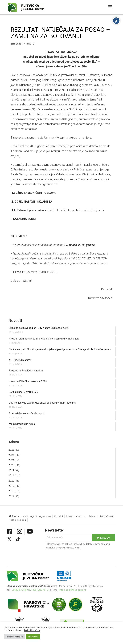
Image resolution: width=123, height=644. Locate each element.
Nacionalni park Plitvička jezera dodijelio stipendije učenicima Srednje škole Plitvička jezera (60, 349)
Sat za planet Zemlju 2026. (24, 392)
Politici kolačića (32, 630)
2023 (11, 465)
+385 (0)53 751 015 (20, 590)
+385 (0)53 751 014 (41, 590)
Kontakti (58, 516)
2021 (11, 476)
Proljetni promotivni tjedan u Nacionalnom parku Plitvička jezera (44, 339)
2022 (11, 470)
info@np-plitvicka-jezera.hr (73, 590)
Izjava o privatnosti (76, 516)
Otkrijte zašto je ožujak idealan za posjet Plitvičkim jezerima (42, 403)
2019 (11, 486)
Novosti (15, 321)
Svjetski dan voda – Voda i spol (26, 413)
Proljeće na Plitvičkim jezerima (26, 371)
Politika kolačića (17, 520)
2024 (11, 460)
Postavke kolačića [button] (14, 637)
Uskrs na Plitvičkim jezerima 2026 (28, 381)
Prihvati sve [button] (33, 637)
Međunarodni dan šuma (22, 424)
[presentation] (69, 555)
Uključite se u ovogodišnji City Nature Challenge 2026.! (39, 328)
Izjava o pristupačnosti (101, 516)
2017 (11, 496)
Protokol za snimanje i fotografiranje (30, 516)
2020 (11, 481)
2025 (11, 455)
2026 (11, 450)
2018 (11, 491)
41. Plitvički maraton (20, 360)
